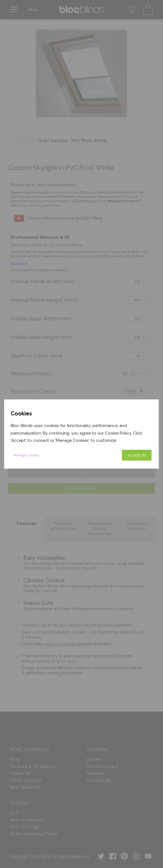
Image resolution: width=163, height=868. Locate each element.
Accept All (137, 455)
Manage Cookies (26, 455)
